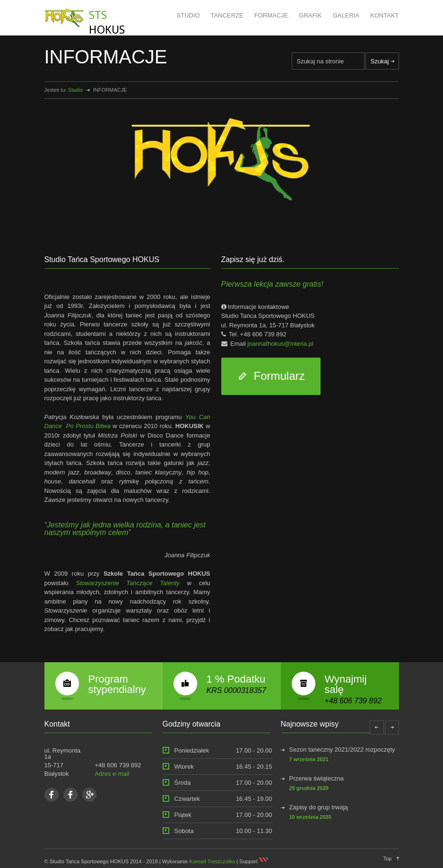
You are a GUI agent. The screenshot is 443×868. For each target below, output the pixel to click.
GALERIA (346, 15)
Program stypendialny (117, 684)
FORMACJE (271, 15)
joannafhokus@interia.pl (280, 344)
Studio (75, 90)
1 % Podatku (236, 679)
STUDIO (188, 15)
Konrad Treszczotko (212, 861)
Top (388, 859)
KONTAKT (384, 15)
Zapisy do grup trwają (319, 807)
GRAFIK (310, 15)
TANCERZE (227, 15)
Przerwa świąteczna (317, 778)
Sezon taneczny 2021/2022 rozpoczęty (342, 750)
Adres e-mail (112, 774)
